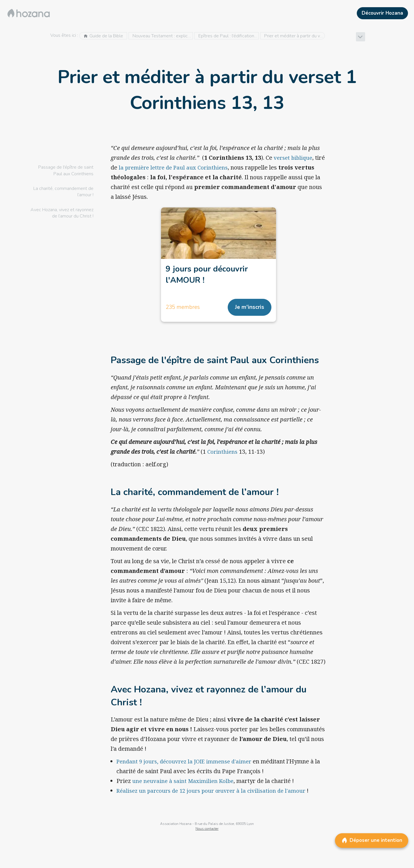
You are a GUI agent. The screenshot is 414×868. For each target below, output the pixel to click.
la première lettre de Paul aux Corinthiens (187, 167)
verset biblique (294, 158)
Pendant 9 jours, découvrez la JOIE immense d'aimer (188, 764)
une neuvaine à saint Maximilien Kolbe (185, 783)
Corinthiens (223, 454)
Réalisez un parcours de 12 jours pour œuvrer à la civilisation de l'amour (215, 793)
